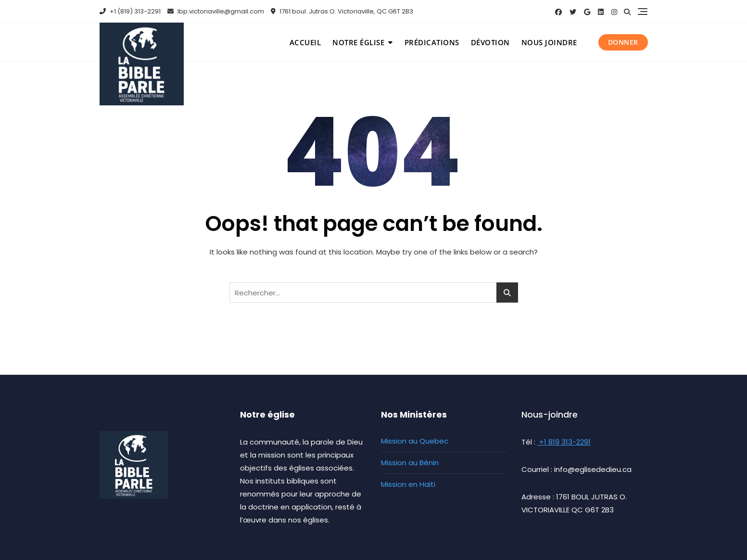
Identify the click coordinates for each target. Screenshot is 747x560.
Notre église (358, 42)
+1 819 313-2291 (564, 442)
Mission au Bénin (410, 463)
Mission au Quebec (415, 441)
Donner (623, 42)
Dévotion (490, 42)
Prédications (432, 42)
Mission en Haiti (408, 484)
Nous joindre (549, 42)
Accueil (305, 42)
